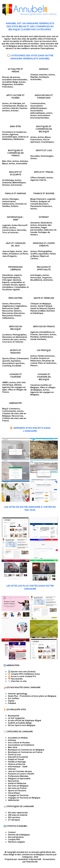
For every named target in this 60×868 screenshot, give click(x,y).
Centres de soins (10, 339)
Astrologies (36, 275)
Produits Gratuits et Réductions (40, 359)
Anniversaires (9, 201)
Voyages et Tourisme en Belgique (44, 377)
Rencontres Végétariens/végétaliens (15, 305)
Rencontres (15, 298)
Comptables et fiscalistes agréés (16, 288)
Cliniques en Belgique (41, 304)
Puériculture (36, 140)
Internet (44, 217)
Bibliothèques (19, 183)
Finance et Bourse (44, 193)
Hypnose (14, 134)
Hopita (11, 701)
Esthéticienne (46, 337)
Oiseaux (34, 75)
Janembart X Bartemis (28, 859)
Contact (12, 832)
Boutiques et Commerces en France (16, 153)
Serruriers (44, 334)
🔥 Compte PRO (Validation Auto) (24, 674)
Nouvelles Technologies (42, 156)
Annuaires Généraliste (41, 223)
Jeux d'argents (9, 256)
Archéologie (8, 180)
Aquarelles (44, 254)
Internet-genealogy (18, 694)
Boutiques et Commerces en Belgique (44, 129)
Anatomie (7, 183)
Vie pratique (44, 350)
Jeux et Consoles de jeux (15, 244)
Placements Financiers (41, 206)
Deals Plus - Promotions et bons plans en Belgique (32, 696)
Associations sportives (13, 363)
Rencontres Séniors (12, 311)
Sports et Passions (16, 351)
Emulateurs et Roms (18, 254)
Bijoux (48, 137)
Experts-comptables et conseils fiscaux (14, 284)
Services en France (44, 326)
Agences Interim (38, 180)
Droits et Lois (44, 150)
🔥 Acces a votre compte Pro (22, 676)
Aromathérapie (10, 137)
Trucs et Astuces (10, 232)
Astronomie (16, 185)
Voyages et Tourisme (16, 375)
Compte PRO (14, 839)
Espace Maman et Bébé (43, 310)
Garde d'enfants (38, 339)
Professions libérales (15, 268)
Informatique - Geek (15, 218)
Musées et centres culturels (15, 107)
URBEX (5, 382)
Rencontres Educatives (13, 313)
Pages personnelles (39, 229)
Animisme (48, 280)
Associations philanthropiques (39, 107)
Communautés (9, 411)
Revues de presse (11, 77)
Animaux (44, 69)
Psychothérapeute (11, 278)
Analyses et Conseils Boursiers (40, 203)
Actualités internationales (15, 80)
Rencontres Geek (11, 308)
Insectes (43, 75)
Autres (22, 82)
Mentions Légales (16, 842)
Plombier (35, 337)
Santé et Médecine (44, 298)
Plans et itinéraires (47, 363)
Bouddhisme (36, 280)
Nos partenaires (16, 837)
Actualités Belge (10, 82)
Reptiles (34, 77)
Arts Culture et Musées (15, 96)
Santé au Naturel (39, 308)
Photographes (20, 335)
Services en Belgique (16, 328)
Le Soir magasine (16, 718)
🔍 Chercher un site (17, 681)
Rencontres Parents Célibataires (12, 317)
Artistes (15, 111)
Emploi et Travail (44, 172)
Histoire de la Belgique (19, 835)
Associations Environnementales (40, 117)
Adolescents (8, 204)
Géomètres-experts (12, 275)
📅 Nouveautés (15, 679)
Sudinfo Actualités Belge (20, 723)
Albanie (18, 385)
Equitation (16, 361)
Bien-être (15, 126)
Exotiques (44, 77)
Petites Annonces (46, 356)
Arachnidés (36, 79)
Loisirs (49, 113)
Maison (34, 365)
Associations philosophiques (38, 112)
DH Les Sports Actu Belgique (22, 725)
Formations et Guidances (14, 132)
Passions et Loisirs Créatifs (44, 244)
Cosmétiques (47, 142)
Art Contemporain (14, 105)
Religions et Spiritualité (44, 268)
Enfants (15, 206)
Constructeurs (9, 230)
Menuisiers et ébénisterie (15, 337)
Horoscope (36, 278)
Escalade (17, 366)
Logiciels (6, 225)
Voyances (47, 278)
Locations (7, 335)
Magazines (8, 84)
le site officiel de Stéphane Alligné (25, 720)
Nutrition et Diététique (43, 312)
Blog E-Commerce (11, 409)
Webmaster (15, 403)
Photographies (45, 251)
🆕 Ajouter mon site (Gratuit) (22, 672)
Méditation (19, 139)
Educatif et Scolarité (15, 173)
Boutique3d (14, 716)
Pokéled (12, 703)
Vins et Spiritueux (40, 141)
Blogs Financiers (38, 199)
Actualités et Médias (15, 70)
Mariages (14, 199)
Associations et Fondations (44, 96)
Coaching (7, 366)
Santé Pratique (45, 306)
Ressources (17, 416)
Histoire (6, 185)
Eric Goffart (14, 698)
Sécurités (22, 230)
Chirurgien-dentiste (12, 280)
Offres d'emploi (38, 178)
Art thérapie (15, 103)
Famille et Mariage (15, 193)
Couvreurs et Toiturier (13, 342)
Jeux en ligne (8, 251)
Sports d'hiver (9, 358)
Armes (34, 137)
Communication (38, 103)
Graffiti (34, 254)
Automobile (22, 164)
